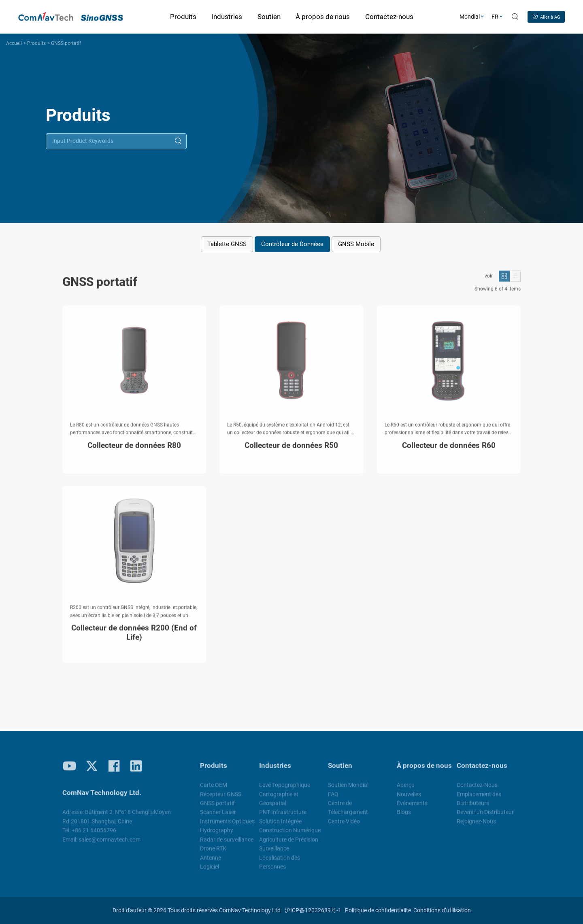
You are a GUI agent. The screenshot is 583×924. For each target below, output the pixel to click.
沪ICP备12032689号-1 (313, 910)
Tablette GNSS (227, 244)
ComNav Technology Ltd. (251, 910)
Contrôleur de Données (292, 244)
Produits (36, 43)
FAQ (333, 798)
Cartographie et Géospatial (279, 803)
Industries (275, 769)
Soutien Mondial (348, 789)
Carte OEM (214, 789)
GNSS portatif (66, 43)
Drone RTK (213, 852)
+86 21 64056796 (94, 834)
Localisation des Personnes (280, 866)
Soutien (340, 769)
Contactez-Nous (477, 789)
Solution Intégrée (280, 825)
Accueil (14, 43)
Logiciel (210, 871)
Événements (412, 807)
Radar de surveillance (227, 843)
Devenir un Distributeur (485, 816)
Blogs (404, 816)
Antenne (211, 862)
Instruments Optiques (227, 825)
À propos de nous (424, 769)
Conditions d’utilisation (442, 910)
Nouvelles (409, 798)
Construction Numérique (290, 834)
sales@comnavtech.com (110, 843)
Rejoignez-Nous (476, 825)
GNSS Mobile (356, 244)
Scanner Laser (218, 816)
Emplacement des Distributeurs (479, 803)
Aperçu (406, 789)
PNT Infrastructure (283, 816)
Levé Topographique (285, 789)
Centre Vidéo (344, 825)
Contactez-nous (482, 769)
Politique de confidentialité (378, 910)
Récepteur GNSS (221, 798)
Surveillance (274, 852)
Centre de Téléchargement (348, 811)
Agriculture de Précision (289, 843)
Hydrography (217, 834)
